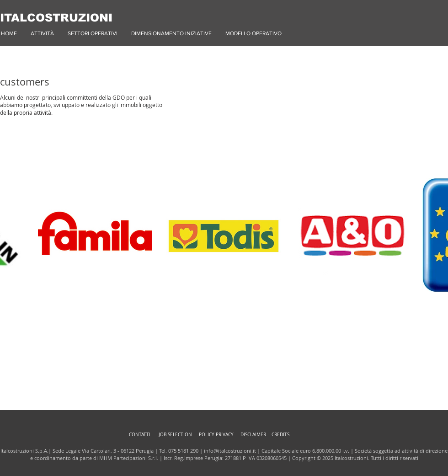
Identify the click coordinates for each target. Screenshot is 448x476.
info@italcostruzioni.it (230, 451)
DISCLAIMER (253, 435)
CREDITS (280, 435)
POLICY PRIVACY (216, 435)
